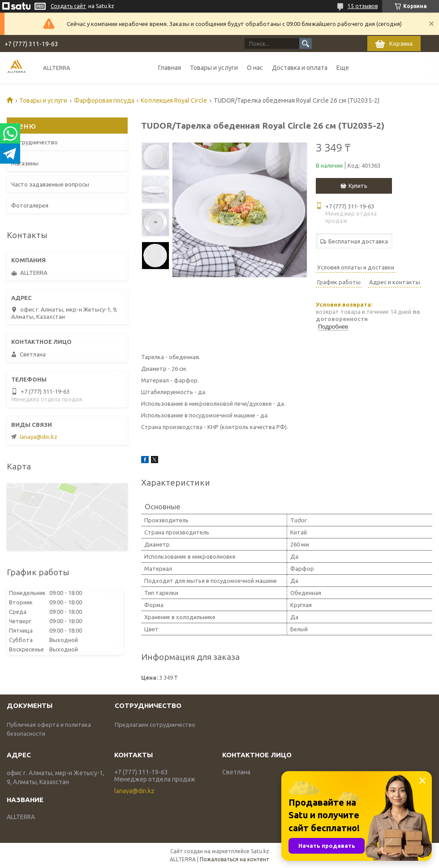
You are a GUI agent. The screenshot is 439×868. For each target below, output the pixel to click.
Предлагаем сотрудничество (155, 725)
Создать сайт (68, 6)
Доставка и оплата (300, 68)
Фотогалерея (30, 205)
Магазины (25, 163)
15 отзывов (363, 6)
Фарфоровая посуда (104, 100)
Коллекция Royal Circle (174, 100)
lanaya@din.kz (39, 437)
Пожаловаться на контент (235, 859)
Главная (170, 68)
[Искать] (306, 43)
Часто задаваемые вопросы (50, 184)
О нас (255, 68)
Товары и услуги (214, 68)
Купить (358, 186)
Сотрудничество (34, 142)
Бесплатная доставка (358, 241)
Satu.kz (260, 851)
